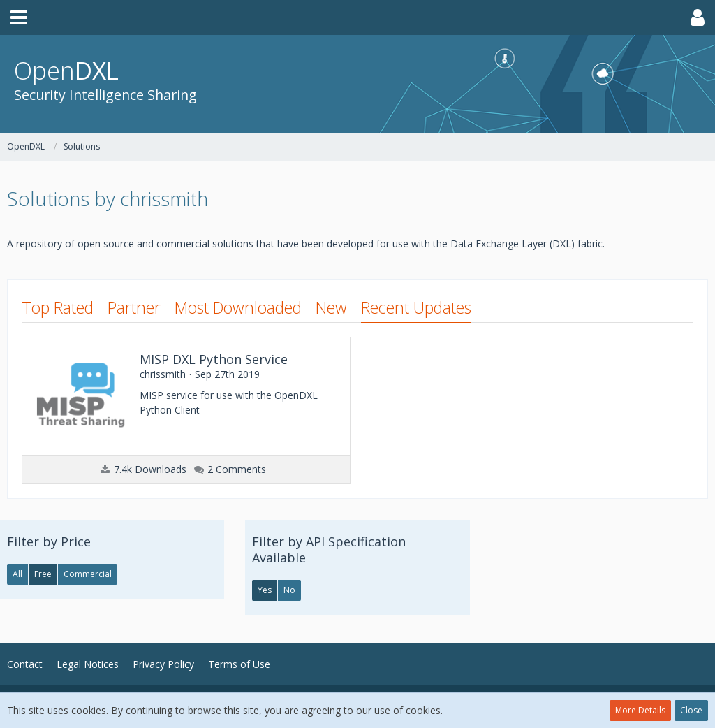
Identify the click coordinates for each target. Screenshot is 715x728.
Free (43, 574)
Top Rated (58, 307)
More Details (640, 710)
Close (691, 710)
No (289, 590)
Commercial (88, 574)
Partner (134, 307)
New (331, 307)
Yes (265, 590)
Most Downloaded (238, 307)
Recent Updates (416, 307)
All (17, 574)
